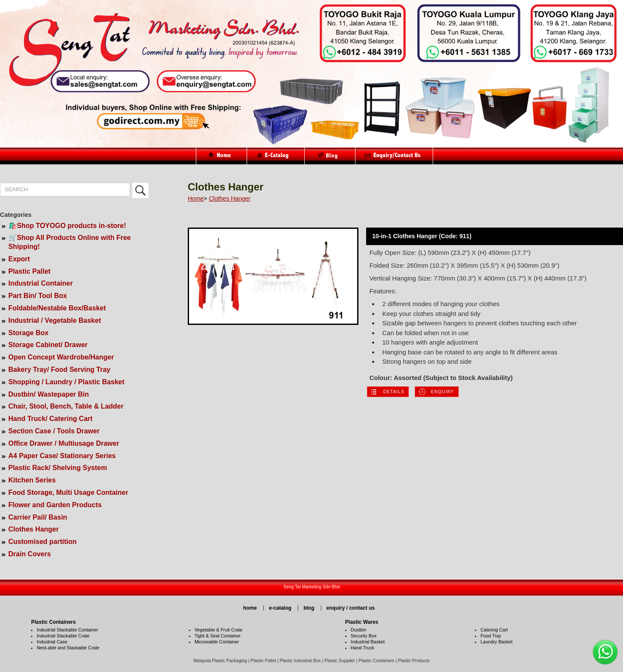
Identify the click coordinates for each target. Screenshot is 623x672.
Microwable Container (217, 642)
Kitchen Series (32, 480)
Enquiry (443, 392)
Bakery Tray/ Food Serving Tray (60, 370)
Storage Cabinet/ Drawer (48, 345)
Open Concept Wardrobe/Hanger (61, 357)
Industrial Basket (368, 642)
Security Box (364, 636)
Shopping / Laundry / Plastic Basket (67, 382)
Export (19, 259)
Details (394, 392)
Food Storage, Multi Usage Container (68, 492)
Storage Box (29, 333)
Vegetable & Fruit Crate (218, 630)
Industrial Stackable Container (67, 630)
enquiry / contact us (351, 608)
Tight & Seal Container (218, 636)
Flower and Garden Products (55, 505)
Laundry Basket (496, 642)
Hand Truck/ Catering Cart (51, 419)
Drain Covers (30, 554)
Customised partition (43, 542)
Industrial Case (52, 642)
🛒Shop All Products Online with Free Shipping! (70, 242)
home (250, 608)
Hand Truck (362, 648)
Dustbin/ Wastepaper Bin (49, 394)
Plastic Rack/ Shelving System (58, 468)
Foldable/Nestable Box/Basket (57, 308)
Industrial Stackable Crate (63, 636)
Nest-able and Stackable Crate (68, 648)
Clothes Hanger (34, 529)
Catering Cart (494, 630)
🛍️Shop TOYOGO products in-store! (67, 226)
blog (309, 608)
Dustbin (359, 630)
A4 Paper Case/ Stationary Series (62, 456)
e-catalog (280, 608)
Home (196, 199)
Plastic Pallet (30, 271)
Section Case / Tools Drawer (54, 431)
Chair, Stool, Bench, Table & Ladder (66, 406)
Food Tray (491, 636)
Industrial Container (41, 283)
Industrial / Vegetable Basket (55, 320)
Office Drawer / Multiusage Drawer (64, 443)
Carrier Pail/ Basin (38, 517)
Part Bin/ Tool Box (38, 296)
